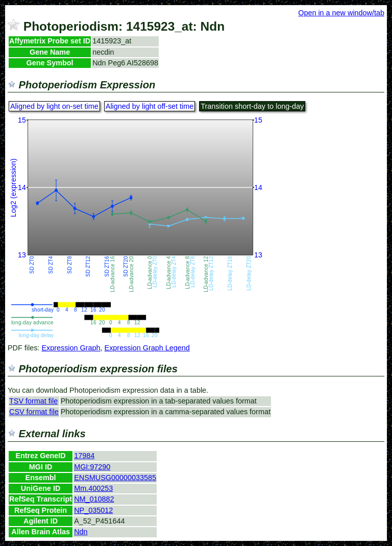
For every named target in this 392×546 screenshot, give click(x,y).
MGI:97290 (92, 467)
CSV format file (34, 412)
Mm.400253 (93, 488)
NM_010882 (94, 499)
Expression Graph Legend (147, 348)
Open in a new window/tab (341, 13)
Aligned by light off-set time (150, 106)
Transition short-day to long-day (252, 106)
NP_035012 (93, 510)
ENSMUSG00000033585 (115, 478)
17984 (84, 456)
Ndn (81, 532)
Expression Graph (71, 348)
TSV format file (33, 401)
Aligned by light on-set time (54, 106)
